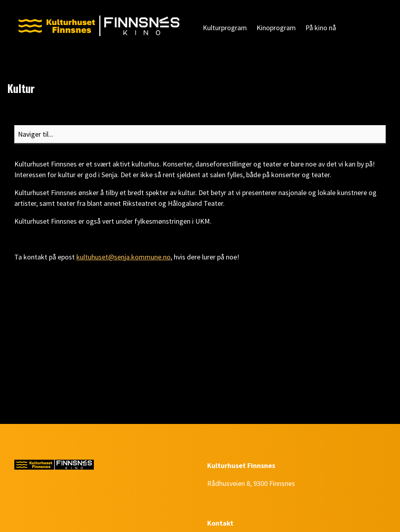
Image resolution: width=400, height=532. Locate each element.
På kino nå (321, 28)
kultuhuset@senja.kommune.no (123, 257)
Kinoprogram (276, 28)
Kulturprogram (225, 28)
